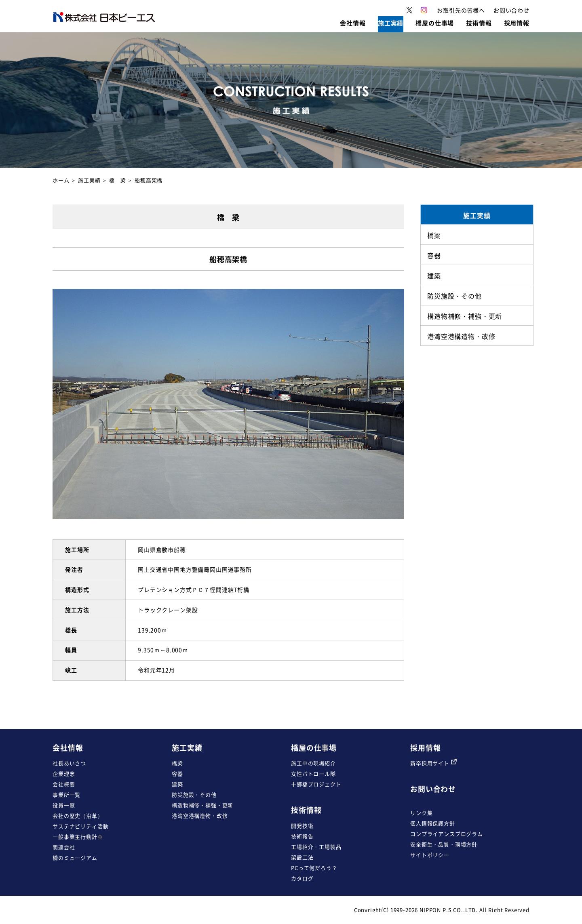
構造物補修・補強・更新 (202, 805)
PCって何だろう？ (314, 868)
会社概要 (64, 784)
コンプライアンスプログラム (447, 834)
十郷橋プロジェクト (316, 784)
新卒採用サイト (433, 763)
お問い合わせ (433, 789)
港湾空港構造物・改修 (200, 816)
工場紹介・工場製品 (316, 847)
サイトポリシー (430, 855)
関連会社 (64, 847)
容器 (177, 774)
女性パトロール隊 (313, 774)
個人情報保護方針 (433, 823)
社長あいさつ (69, 763)
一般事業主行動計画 (78, 837)
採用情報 (425, 748)
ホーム (61, 180)
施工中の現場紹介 (313, 763)
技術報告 (302, 836)
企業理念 (64, 774)
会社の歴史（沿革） (78, 816)
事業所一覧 (66, 795)
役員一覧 (64, 805)
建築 (177, 784)
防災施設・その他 (194, 795)
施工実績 (89, 180)
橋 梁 (118, 180)
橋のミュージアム (75, 858)
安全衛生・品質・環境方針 (444, 844)
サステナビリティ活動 (80, 826)
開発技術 (302, 826)
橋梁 (177, 763)
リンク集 (421, 813)
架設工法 (302, 857)
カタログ (302, 878)
